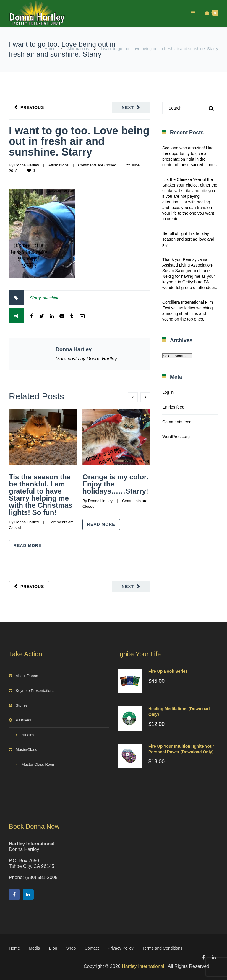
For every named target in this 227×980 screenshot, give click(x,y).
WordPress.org (176, 437)
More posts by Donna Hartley (86, 359)
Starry (35, 298)
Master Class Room (38, 764)
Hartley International (143, 966)
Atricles (28, 735)
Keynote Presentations (35, 691)
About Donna (27, 676)
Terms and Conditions (162, 948)
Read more (28, 545)
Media (34, 948)
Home (50, 49)
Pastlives (23, 720)
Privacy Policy (120, 948)
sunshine (51, 298)
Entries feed (173, 407)
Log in (168, 392)
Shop (71, 948)
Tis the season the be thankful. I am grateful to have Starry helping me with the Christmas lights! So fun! (41, 495)
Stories (22, 705)
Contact (92, 948)
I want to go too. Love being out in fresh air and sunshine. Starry (79, 141)
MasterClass (26, 750)
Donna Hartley (27, 165)
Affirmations (78, 49)
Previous (32, 107)
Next (128, 107)
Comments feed (177, 422)
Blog (53, 948)
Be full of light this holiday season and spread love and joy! (188, 239)
